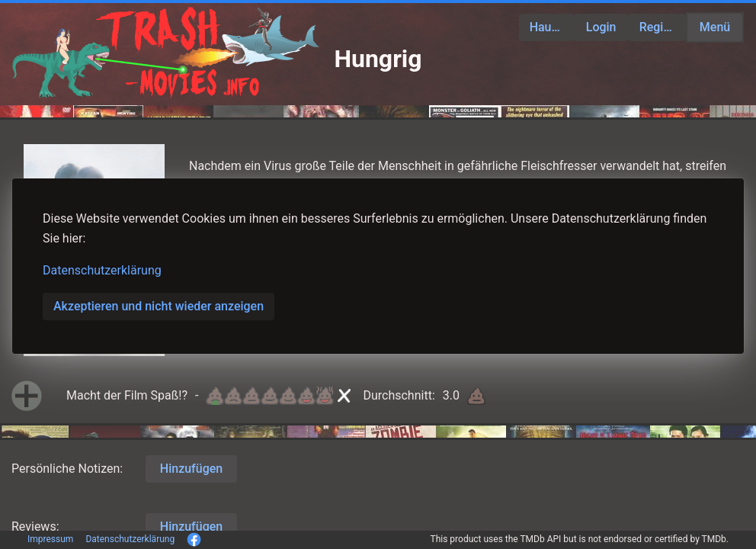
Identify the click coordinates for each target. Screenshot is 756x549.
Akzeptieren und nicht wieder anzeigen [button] (159, 306)
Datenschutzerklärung (102, 270)
